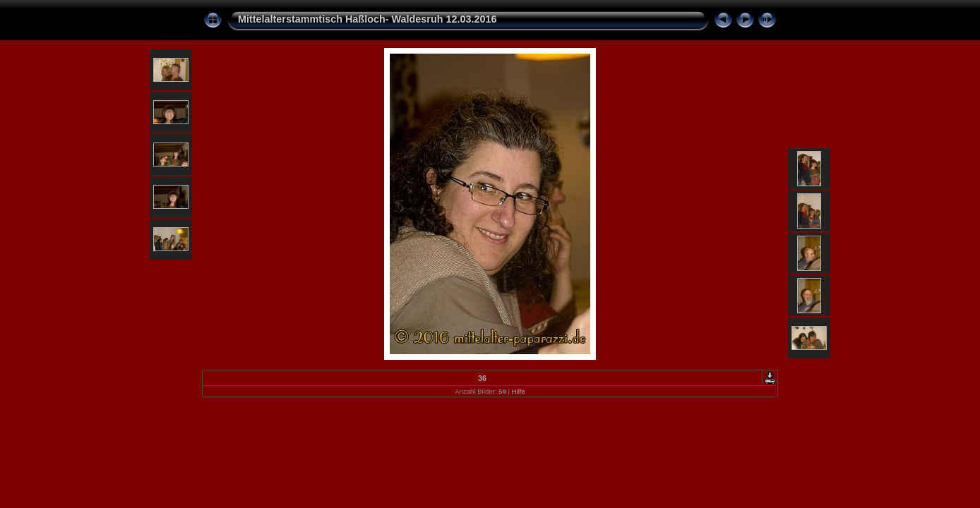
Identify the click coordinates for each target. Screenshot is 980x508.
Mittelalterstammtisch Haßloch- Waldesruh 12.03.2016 (367, 19)
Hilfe (519, 391)
